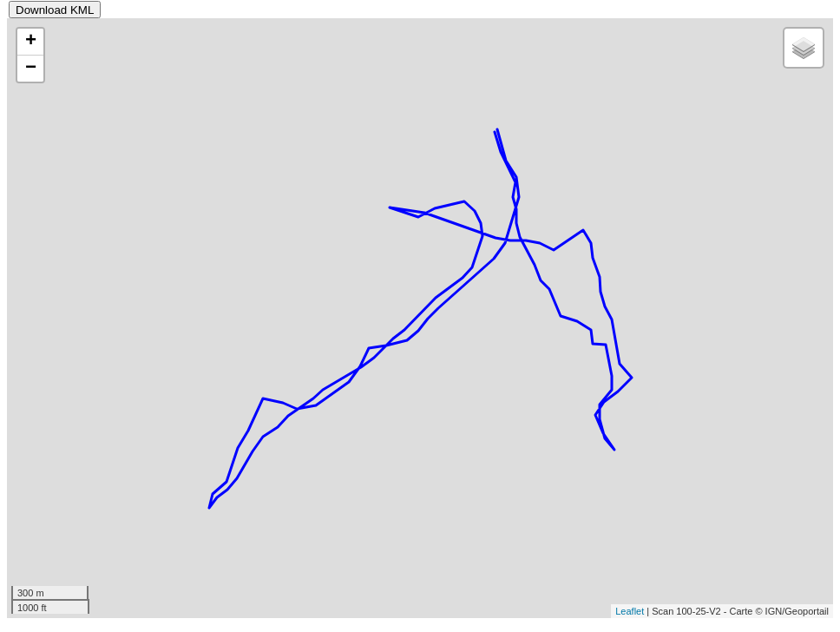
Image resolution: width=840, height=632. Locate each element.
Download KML (55, 10)
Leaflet (630, 611)
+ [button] (31, 42)
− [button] (31, 69)
